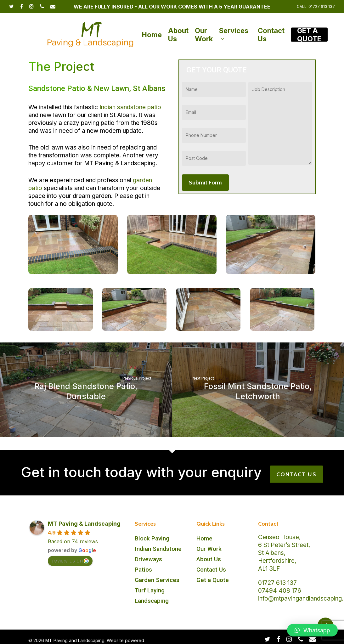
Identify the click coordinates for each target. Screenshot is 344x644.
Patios (143, 570)
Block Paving (152, 538)
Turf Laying (150, 590)
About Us (209, 559)
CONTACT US (296, 474)
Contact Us (211, 570)
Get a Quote (213, 580)
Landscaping (152, 601)
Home (204, 538)
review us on (70, 560)
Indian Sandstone (158, 549)
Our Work (209, 549)
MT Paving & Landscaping (84, 524)
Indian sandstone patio (130, 107)
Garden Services (157, 580)
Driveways (148, 559)
